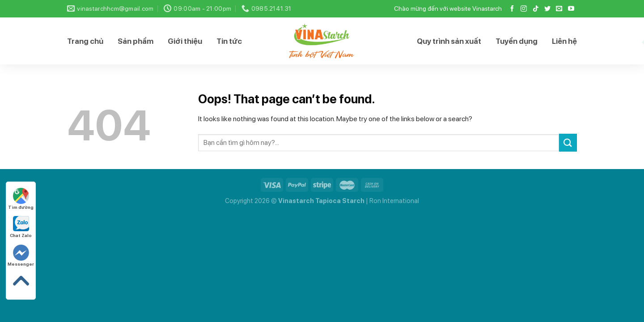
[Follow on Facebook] (512, 9)
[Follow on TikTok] (536, 9)
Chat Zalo (21, 227)
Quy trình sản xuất (449, 41)
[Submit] (568, 142)
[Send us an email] (559, 9)
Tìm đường (21, 199)
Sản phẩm (136, 41)
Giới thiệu (185, 41)
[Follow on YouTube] (571, 9)
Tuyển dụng (517, 41)
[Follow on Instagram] (524, 9)
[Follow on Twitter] (547, 9)
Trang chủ (85, 41)
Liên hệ (564, 41)
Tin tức (229, 41)
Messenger (21, 256)
